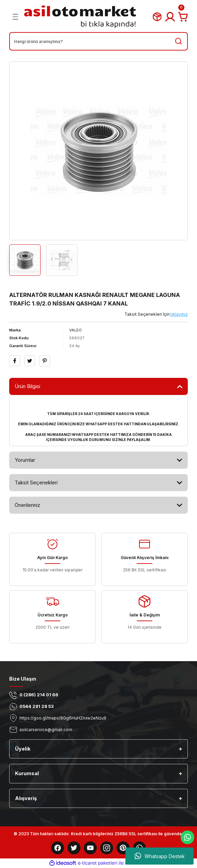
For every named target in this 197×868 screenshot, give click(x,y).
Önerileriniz (27, 505)
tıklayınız (179, 314)
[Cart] (183, 17)
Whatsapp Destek (160, 856)
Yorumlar (25, 460)
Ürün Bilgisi (27, 386)
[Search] (98, 41)
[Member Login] (170, 17)
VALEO (75, 330)
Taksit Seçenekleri (36, 482)
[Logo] (80, 17)
